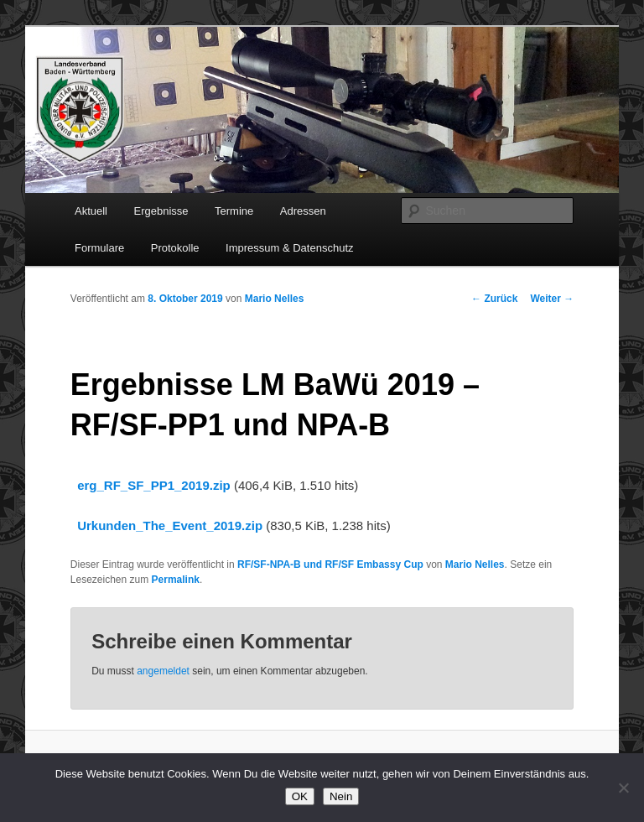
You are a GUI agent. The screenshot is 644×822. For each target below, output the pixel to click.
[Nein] (623, 788)
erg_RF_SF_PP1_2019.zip (154, 485)
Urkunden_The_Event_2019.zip (170, 525)
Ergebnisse (161, 211)
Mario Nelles (275, 299)
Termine (234, 211)
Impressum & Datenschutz (289, 248)
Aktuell (91, 211)
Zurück (494, 299)
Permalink (176, 580)
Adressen (303, 211)
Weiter (552, 299)
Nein (341, 796)
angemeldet (163, 671)
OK (300, 796)
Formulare (99, 248)
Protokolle (175, 248)
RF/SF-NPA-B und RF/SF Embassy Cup (330, 564)
